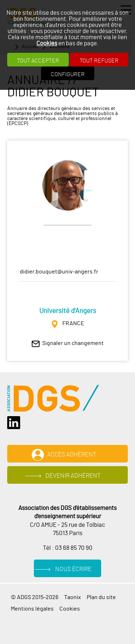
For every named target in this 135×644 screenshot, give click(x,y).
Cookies (47, 43)
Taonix (73, 597)
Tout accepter (38, 61)
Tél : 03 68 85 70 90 (68, 548)
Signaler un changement (73, 343)
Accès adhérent (72, 455)
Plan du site (101, 597)
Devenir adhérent (73, 476)
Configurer (68, 74)
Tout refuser (99, 61)
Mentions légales (32, 609)
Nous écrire (73, 569)
